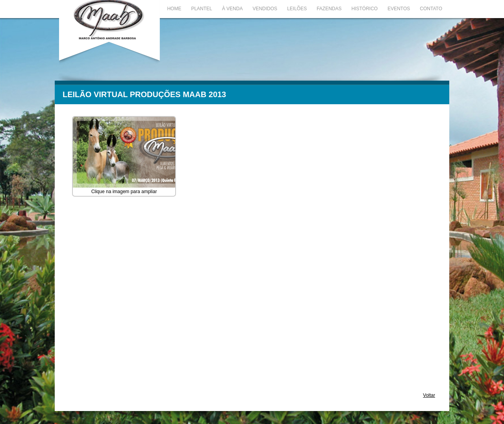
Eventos (399, 9)
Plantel (201, 9)
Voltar (429, 395)
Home (174, 9)
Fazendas (329, 9)
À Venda (233, 9)
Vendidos (265, 9)
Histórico (365, 9)
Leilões (297, 9)
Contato (431, 9)
